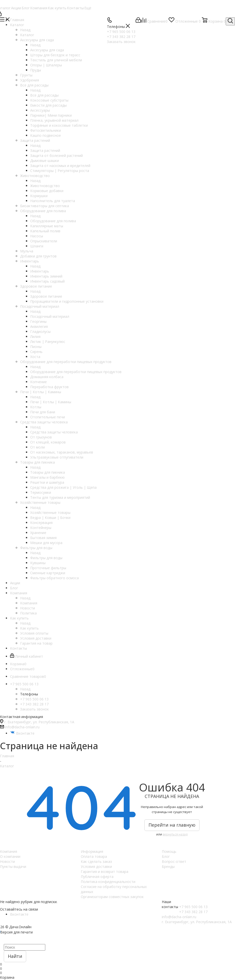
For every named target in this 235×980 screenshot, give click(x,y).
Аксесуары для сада (47, 50)
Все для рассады (44, 95)
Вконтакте (22, 733)
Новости (7, 861)
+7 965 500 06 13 (34, 699)
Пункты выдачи (13, 866)
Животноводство (45, 186)
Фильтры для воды (46, 558)
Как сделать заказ (96, 861)
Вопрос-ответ (174, 861)
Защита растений (45, 150)
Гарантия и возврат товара (105, 872)
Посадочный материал (50, 316)
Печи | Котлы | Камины (51, 402)
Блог (166, 856)
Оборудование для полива (53, 221)
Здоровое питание (46, 296)
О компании (10, 856)
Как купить (29, 628)
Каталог (27, 35)
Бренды (168, 866)
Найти (15, 956)
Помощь (169, 851)
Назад (25, 30)
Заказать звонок (34, 709)
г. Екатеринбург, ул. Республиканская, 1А (39, 722)
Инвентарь (40, 271)
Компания (29, 603)
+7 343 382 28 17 (34, 704)
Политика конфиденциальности (108, 882)
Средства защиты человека (54, 432)
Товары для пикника (48, 472)
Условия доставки (96, 866)
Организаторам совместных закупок (112, 897)
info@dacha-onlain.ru (22, 727)
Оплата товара (94, 856)
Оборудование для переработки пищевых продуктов (76, 372)
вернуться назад (175, 834)
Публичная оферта (97, 877)
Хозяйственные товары (50, 513)
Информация (92, 851)
